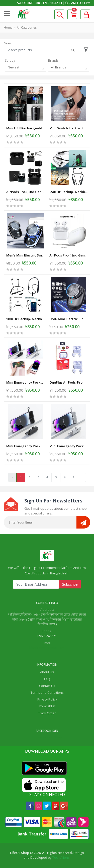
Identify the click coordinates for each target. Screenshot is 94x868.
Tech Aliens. (61, 857)
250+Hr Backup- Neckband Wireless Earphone (69, 192)
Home (8, 27)
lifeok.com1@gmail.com (47, 648)
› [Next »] (82, 477)
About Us (47, 672)
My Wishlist (47, 706)
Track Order (47, 713)
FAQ (47, 679)
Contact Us (47, 686)
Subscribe (70, 584)
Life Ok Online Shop (47, 737)
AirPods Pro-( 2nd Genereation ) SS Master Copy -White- (69, 255)
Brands (53, 61)
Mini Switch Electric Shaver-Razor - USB (69, 128)
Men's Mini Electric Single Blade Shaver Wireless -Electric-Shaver (26, 255)
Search (9, 43)
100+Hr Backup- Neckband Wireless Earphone (26, 319)
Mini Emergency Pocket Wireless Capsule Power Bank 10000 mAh (26, 382)
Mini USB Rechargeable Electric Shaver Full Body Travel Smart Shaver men (26, 128)
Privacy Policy (47, 699)
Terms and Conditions (47, 692)
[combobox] (26, 67)
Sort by (10, 61)
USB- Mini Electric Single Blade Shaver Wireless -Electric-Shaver (69, 319)
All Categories (27, 27)
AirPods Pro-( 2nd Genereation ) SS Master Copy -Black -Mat (26, 192)
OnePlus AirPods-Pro (66, 382)
